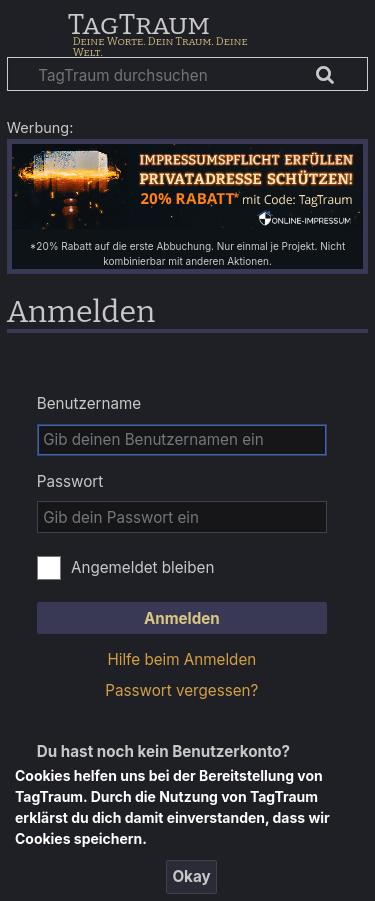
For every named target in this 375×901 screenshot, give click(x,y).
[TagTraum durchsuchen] (187, 74)
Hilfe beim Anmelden (181, 659)
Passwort (70, 481)
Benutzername (89, 403)
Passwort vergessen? (181, 690)
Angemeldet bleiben (143, 567)
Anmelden (182, 618)
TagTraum (139, 26)
